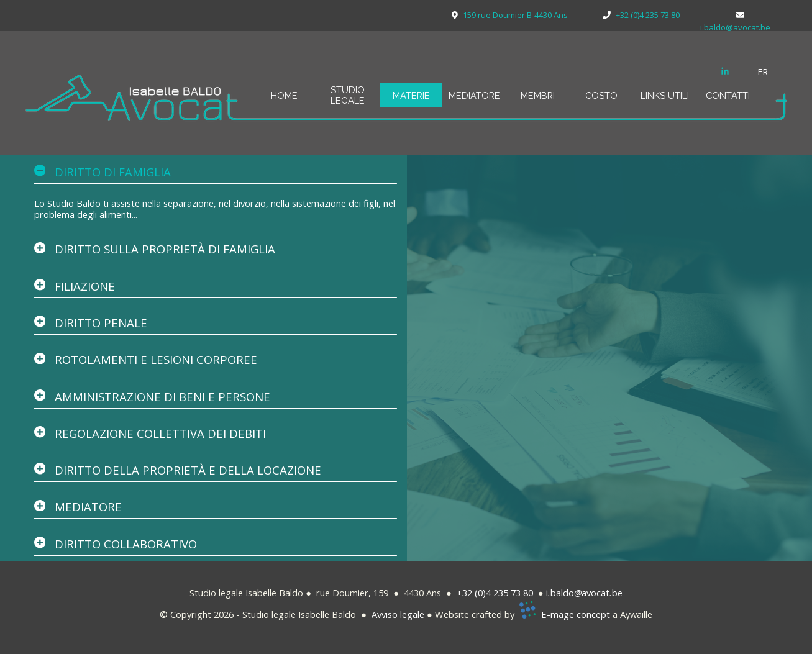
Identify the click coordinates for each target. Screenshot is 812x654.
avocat (595, 593)
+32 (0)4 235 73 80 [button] (495, 593)
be (617, 593)
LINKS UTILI (665, 95)
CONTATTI (728, 95)
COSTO (601, 95)
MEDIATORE (474, 95)
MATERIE (411, 95)
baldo (562, 593)
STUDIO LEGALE (348, 95)
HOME (284, 95)
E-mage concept (576, 614)
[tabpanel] (770, 71)
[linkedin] (725, 71)
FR (763, 71)
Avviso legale (398, 614)
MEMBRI (538, 95)
